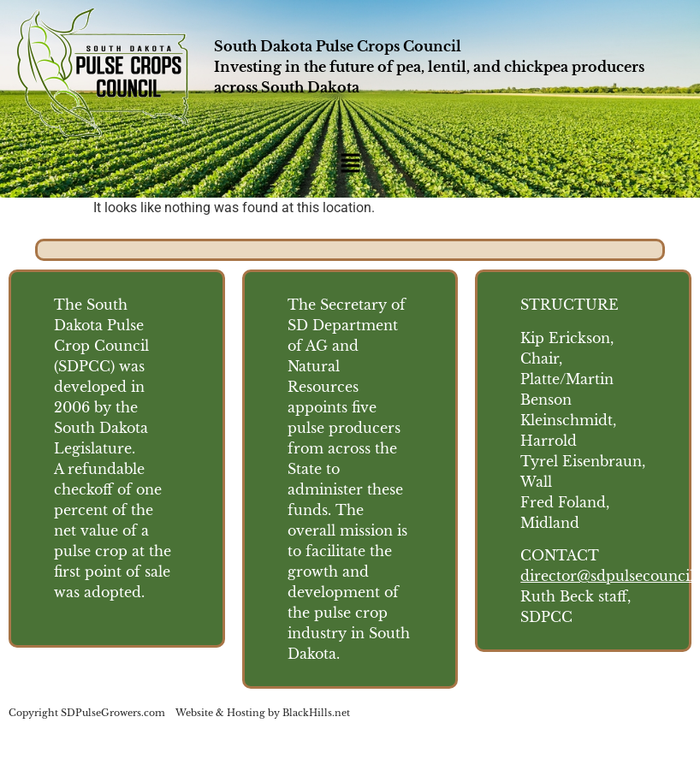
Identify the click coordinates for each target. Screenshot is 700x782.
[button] (350, 164)
